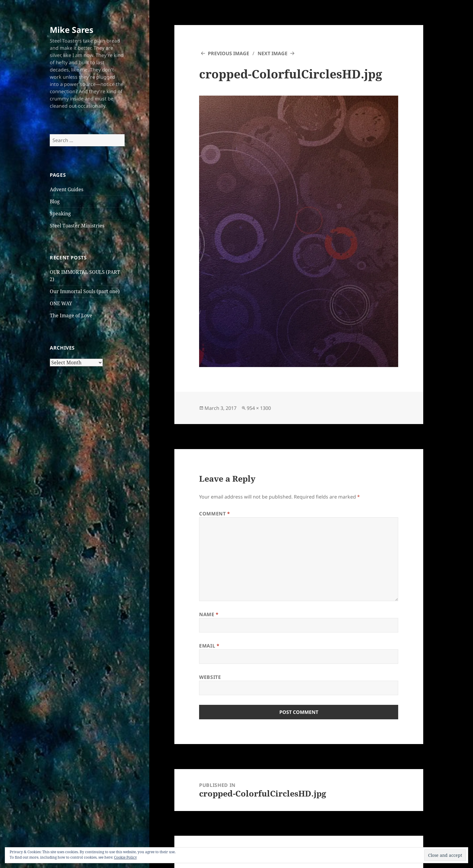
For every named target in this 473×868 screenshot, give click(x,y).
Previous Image (229, 53)
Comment (215, 514)
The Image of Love (71, 315)
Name (209, 614)
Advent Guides (67, 189)
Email (209, 646)
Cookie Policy (125, 857)
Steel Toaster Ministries (77, 226)
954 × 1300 (259, 408)
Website (210, 677)
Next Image (273, 53)
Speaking (60, 214)
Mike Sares (71, 30)
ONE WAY (61, 303)
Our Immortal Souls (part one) (85, 291)
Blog (55, 201)
